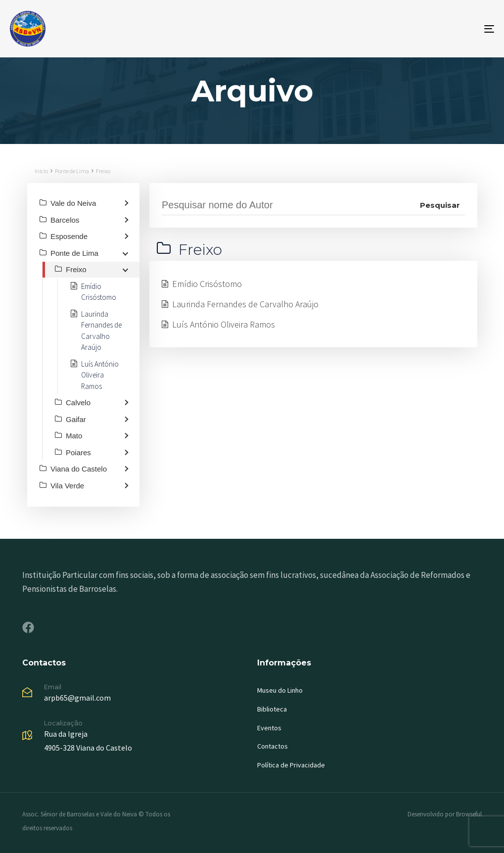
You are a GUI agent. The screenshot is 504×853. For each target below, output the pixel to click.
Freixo (103, 171)
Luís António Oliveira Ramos (224, 324)
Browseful (469, 814)
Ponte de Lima (72, 171)
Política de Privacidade (291, 765)
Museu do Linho (280, 690)
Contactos (273, 746)
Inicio (41, 171)
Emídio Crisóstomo (207, 284)
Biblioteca (272, 709)
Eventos (269, 728)
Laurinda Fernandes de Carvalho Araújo (245, 304)
